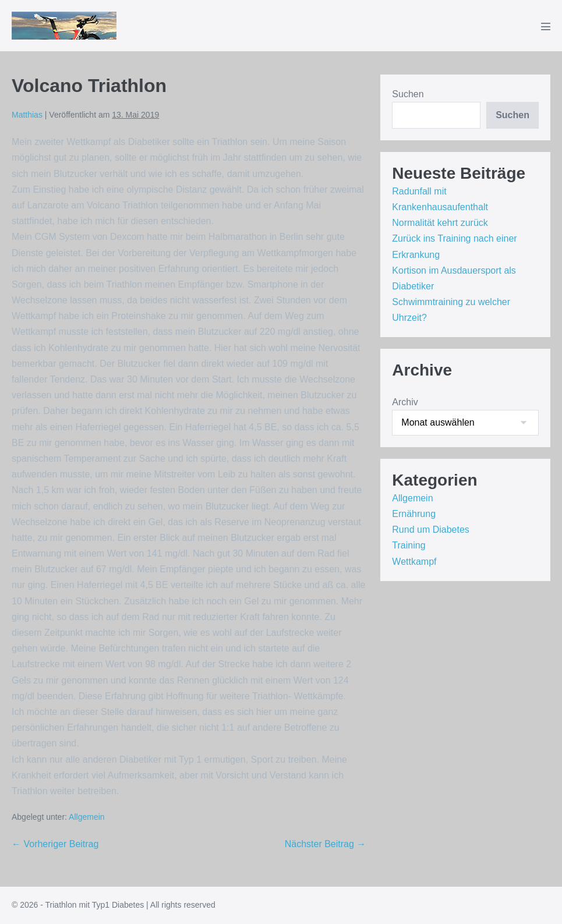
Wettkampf (414, 562)
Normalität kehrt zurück (440, 223)
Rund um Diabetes (431, 530)
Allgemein (86, 817)
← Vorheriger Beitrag (55, 844)
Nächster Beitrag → (326, 844)
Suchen (408, 94)
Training (409, 545)
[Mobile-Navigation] (546, 26)
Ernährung (414, 514)
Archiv (405, 402)
